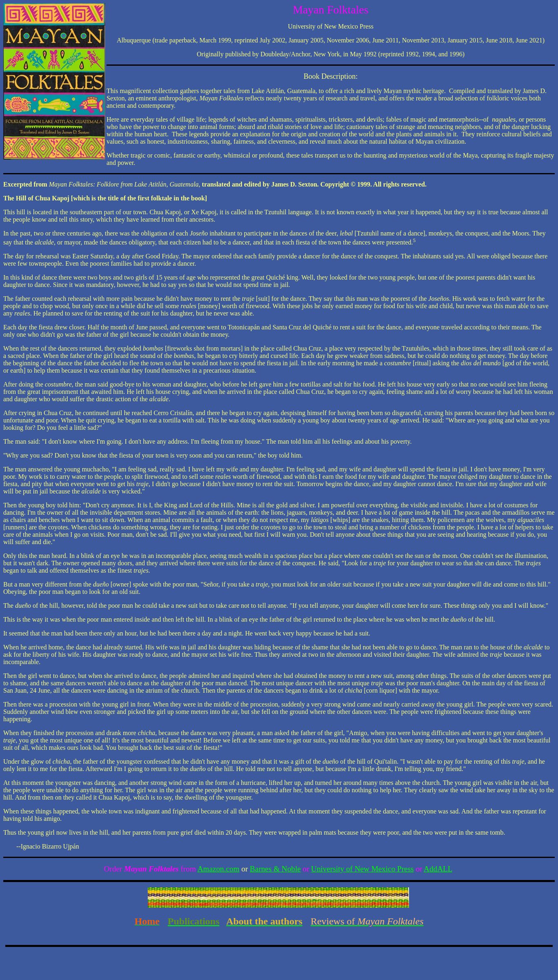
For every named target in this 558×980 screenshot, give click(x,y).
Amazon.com (219, 869)
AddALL (438, 869)
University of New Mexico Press (362, 869)
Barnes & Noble (275, 869)
